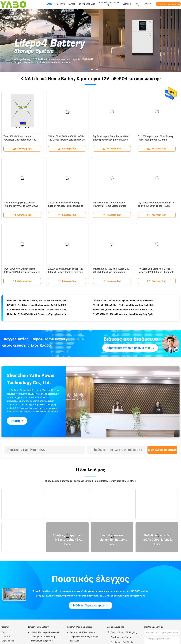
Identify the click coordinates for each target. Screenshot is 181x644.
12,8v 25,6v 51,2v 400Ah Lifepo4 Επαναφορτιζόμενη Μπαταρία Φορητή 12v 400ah (38, 316)
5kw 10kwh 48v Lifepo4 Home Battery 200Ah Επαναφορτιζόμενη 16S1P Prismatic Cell (22, 272)
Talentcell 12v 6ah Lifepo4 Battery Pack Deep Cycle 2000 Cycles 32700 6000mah (38, 302)
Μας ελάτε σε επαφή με (162, 451)
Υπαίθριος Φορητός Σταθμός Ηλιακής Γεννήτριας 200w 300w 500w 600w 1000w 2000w (21, 206)
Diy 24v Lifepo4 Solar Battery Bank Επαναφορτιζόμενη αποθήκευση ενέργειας (111, 140)
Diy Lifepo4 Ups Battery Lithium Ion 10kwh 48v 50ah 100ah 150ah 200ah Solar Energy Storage (157, 206)
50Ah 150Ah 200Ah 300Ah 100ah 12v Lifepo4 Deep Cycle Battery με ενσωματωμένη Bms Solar (66, 140)
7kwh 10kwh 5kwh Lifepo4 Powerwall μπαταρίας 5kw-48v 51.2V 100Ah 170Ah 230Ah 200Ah (22, 140)
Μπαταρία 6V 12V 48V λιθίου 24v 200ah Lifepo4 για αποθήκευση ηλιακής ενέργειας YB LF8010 (111, 272)
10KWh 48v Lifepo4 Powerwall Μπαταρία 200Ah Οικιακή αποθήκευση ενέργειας (45, 637)
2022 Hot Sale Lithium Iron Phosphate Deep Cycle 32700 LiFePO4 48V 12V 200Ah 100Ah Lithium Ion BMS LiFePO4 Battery (124, 302)
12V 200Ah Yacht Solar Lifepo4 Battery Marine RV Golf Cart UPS (37, 307)
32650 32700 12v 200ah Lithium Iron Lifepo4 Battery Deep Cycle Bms (124, 316)
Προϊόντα (6, 637)
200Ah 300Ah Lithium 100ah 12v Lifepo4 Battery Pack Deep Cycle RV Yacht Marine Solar (66, 272)
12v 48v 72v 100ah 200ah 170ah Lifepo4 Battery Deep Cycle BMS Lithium (124, 307)
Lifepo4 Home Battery (38, 627)
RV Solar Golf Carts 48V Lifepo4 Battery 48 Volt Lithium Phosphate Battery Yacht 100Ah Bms (156, 272)
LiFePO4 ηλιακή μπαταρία (80, 627)
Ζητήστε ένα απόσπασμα (168, 4)
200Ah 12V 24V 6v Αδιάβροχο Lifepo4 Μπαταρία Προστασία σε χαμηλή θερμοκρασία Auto (66, 206)
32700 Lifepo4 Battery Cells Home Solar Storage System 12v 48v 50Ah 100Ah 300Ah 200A (38, 311)
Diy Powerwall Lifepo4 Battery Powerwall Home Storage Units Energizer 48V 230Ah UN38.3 (109, 206)
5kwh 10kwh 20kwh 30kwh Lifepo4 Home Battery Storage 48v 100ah (84, 637)
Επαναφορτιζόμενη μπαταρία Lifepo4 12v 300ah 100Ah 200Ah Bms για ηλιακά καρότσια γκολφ (124, 311)
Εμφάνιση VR (8, 641)
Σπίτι (4, 632)
